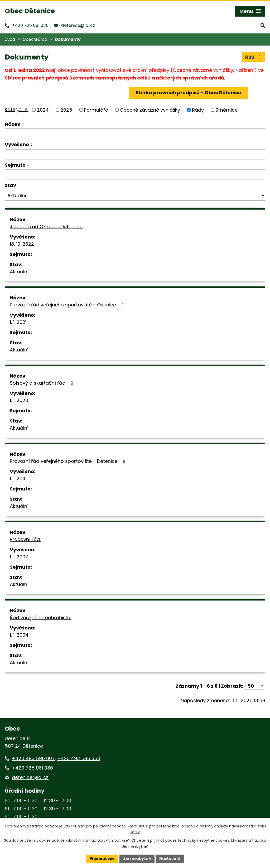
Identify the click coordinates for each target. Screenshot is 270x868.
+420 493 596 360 (79, 758)
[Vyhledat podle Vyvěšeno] (135, 155)
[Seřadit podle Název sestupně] (23, 125)
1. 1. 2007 (19, 557)
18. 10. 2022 (22, 244)
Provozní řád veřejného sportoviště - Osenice (68, 305)
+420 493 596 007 (33, 758)
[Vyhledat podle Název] (135, 134)
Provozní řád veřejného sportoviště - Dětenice (69, 461)
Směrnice (226, 110)
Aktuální (19, 272)
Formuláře (96, 110)
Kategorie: (17, 109)
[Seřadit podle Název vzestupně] (23, 123)
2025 (66, 110)
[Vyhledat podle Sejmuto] (135, 175)
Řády (198, 110)
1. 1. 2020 (19, 400)
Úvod (10, 39)
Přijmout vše (102, 859)
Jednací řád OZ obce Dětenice (50, 227)
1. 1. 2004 (19, 635)
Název (13, 124)
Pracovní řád (30, 539)
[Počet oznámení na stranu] (255, 686)
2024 (43, 110)
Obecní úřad (35, 39)
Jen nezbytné (137, 859)
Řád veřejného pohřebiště (45, 617)
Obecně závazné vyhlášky (150, 110)
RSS (254, 57)
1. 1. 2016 (18, 478)
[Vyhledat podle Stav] (135, 195)
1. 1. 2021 (18, 322)
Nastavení (170, 859)
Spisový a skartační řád (42, 383)
